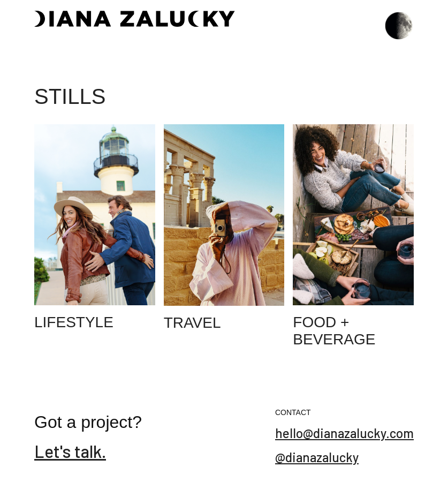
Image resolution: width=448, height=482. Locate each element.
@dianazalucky (317, 457)
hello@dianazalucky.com (344, 433)
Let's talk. (70, 451)
